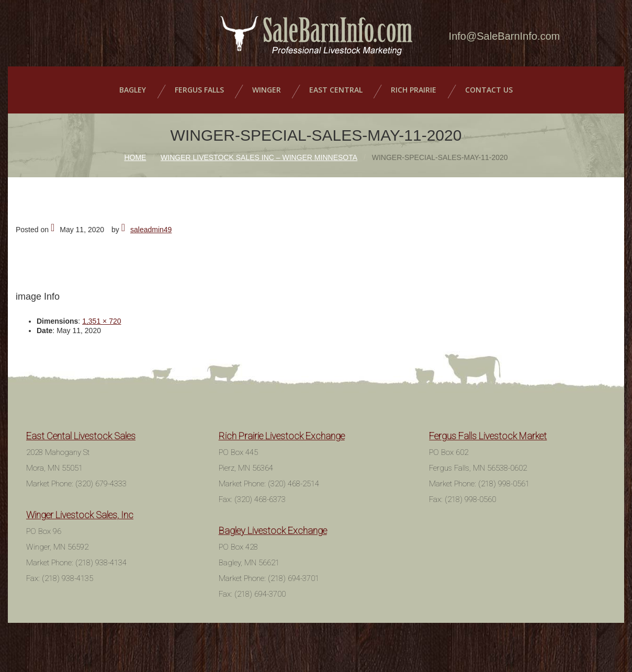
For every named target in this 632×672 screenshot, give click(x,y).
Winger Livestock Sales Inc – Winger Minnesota (259, 156)
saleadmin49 (151, 228)
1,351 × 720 (101, 320)
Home (135, 156)
